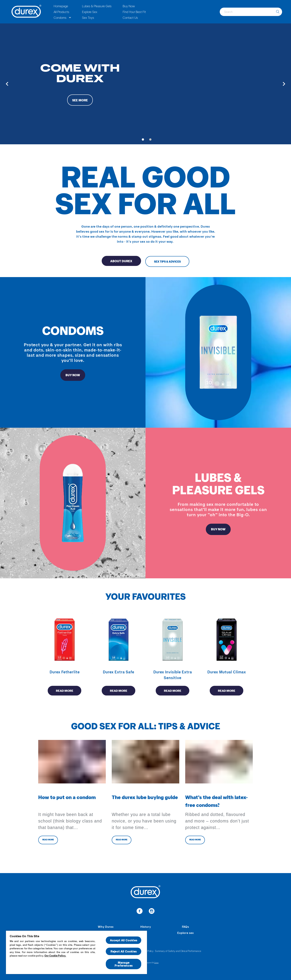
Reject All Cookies (124, 951)
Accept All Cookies (124, 940)
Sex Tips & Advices (170, 261)
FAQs (185, 927)
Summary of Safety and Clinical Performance (178, 951)
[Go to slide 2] (150, 139)
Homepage (61, 6)
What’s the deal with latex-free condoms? (216, 802)
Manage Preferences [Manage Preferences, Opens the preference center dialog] (124, 964)
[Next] (284, 84)
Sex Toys (88, 17)
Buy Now (129, 6)
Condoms (60, 17)
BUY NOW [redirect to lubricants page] (218, 530)
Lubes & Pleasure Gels (97, 6)
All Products (61, 12)
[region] (76, 952)
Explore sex (185, 933)
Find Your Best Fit (134, 12)
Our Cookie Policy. (55, 956)
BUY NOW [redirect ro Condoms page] (73, 376)
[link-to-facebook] (139, 912)
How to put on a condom (67, 798)
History (146, 927)
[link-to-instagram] (152, 912)
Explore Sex (90, 12)
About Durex (119, 261)
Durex (156, 963)
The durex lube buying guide (145, 798)
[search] (278, 12)
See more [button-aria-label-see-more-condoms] (80, 100)
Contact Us (130, 17)
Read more (64, 692)
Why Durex (106, 927)
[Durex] (26, 12)
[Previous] (7, 84)
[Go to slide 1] (143, 139)
